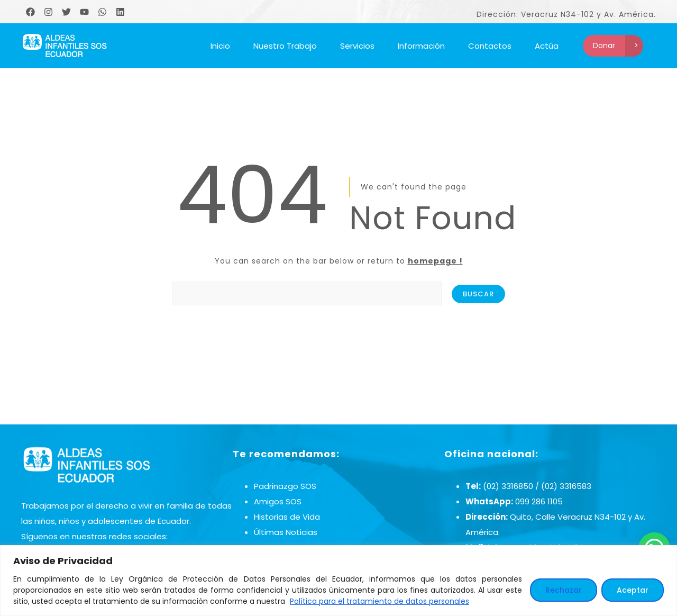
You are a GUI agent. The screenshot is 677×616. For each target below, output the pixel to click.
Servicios (357, 46)
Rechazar (564, 590)
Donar (604, 46)
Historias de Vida (287, 517)
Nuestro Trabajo (285, 46)
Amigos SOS (278, 501)
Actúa (547, 46)
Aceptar (633, 590)
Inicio (220, 46)
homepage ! (435, 261)
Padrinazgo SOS (285, 486)
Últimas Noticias (286, 532)
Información (421, 46)
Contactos (490, 46)
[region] (338, 581)
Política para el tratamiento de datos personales (379, 601)
